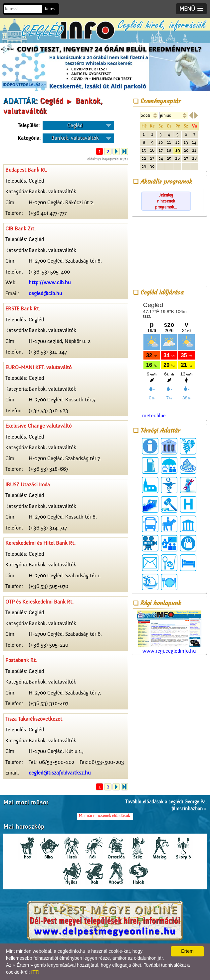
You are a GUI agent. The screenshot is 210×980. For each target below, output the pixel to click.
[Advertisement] (169, 252)
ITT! (35, 972)
